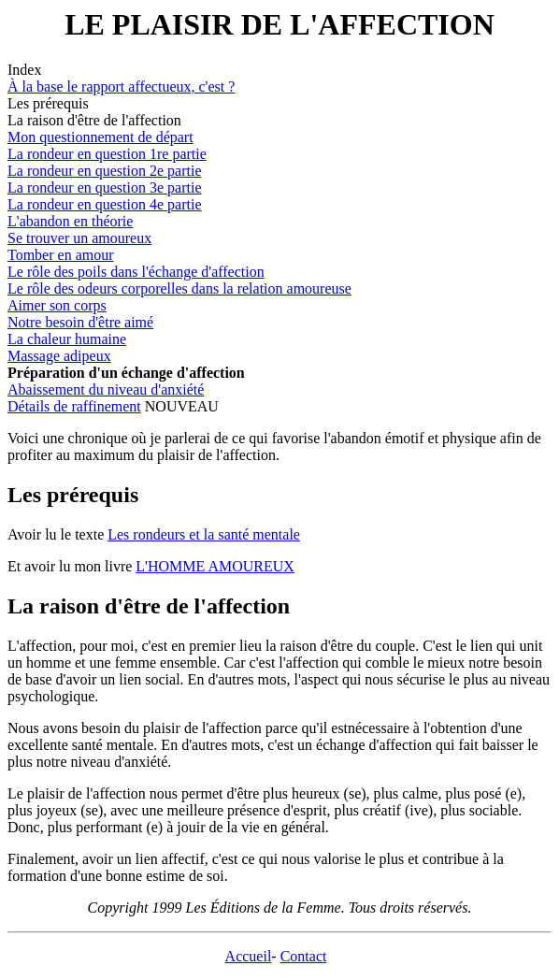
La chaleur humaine (67, 339)
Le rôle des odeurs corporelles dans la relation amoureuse (179, 288)
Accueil (249, 956)
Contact (304, 956)
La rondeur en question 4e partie (104, 204)
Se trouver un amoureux (79, 238)
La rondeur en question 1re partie (107, 154)
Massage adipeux (59, 356)
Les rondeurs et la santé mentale (204, 534)
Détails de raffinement (74, 406)
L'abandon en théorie (70, 221)
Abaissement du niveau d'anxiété (106, 389)
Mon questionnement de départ (100, 137)
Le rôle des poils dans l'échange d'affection (136, 272)
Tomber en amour (61, 255)
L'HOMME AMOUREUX (215, 566)
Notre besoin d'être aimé (80, 322)
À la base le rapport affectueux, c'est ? (121, 86)
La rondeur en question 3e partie (104, 187)
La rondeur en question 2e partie (104, 171)
